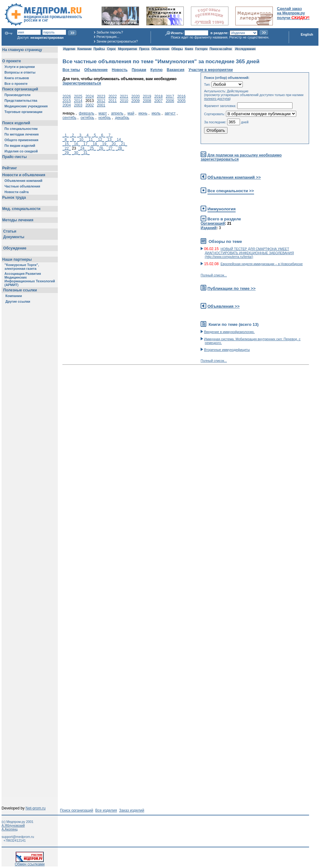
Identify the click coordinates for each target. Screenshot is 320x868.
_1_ (66, 135)
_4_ (87, 135)
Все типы (71, 70)
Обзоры (177, 49)
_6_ (102, 135)
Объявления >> (224, 306)
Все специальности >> (231, 191)
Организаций (213, 223)
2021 (124, 96)
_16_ (76, 144)
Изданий (209, 228)
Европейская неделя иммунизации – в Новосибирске (262, 264)
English (307, 34)
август (170, 113)
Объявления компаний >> (234, 177)
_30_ (76, 153)
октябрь (87, 118)
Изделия (69, 49)
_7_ (109, 135)
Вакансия (176, 70)
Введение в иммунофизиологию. (229, 332)
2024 (90, 96)
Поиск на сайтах (221, 49)
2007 (159, 101)
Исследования (245, 49)
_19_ (104, 144)
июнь (143, 113)
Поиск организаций (77, 810)
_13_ (110, 140)
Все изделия (106, 810)
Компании (84, 49)
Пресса (144, 49)
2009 (135, 101)
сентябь (69, 118)
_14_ (119, 140)
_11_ (91, 140)
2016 (181, 96)
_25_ (92, 148)
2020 (135, 96)
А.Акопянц (10, 829)
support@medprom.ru (18, 837)
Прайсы (99, 49)
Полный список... (214, 275)
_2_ (73, 135)
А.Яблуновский (13, 825)
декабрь (122, 118)
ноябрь (105, 118)
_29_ (67, 153)
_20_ (114, 144)
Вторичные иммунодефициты (227, 350)
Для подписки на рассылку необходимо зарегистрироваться (241, 157)
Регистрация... (108, 37)
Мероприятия (127, 49)
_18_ (95, 144)
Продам (139, 70)
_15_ (67, 144)
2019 (147, 96)
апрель (117, 113)
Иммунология (222, 209)
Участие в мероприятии (211, 70)
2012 (101, 101)
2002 (90, 105)
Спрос (111, 49)
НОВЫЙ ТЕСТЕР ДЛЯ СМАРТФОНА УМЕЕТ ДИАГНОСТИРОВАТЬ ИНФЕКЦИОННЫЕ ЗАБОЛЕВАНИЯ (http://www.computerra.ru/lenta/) (249, 253)
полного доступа (217, 99)
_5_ (95, 135)
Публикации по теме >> (232, 288)
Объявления (160, 49)
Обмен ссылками (30, 863)
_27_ (110, 148)
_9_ (73, 140)
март (103, 113)
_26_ (101, 148)
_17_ (85, 144)
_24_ (82, 148)
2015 (67, 101)
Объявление (96, 70)
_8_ (66, 140)
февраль (87, 113)
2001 (101, 105)
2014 (78, 101)
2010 (124, 101)
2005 (181, 101)
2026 (67, 96)
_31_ (85, 153)
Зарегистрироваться (82, 83)
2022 (113, 96)
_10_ (81, 140)
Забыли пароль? (110, 32)
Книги (189, 49)
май (131, 113)
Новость (120, 70)
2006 (170, 101)
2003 (78, 105)
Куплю (156, 70)
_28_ (120, 148)
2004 (67, 105)
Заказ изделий (132, 810)
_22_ (67, 148)
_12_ (100, 140)
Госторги (201, 49)
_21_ (123, 144)
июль (156, 113)
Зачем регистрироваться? (117, 41)
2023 (101, 96)
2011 (113, 101)
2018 (159, 96)
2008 (147, 101)
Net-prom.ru (36, 808)
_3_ (80, 135)
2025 (78, 96)
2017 (170, 96)
